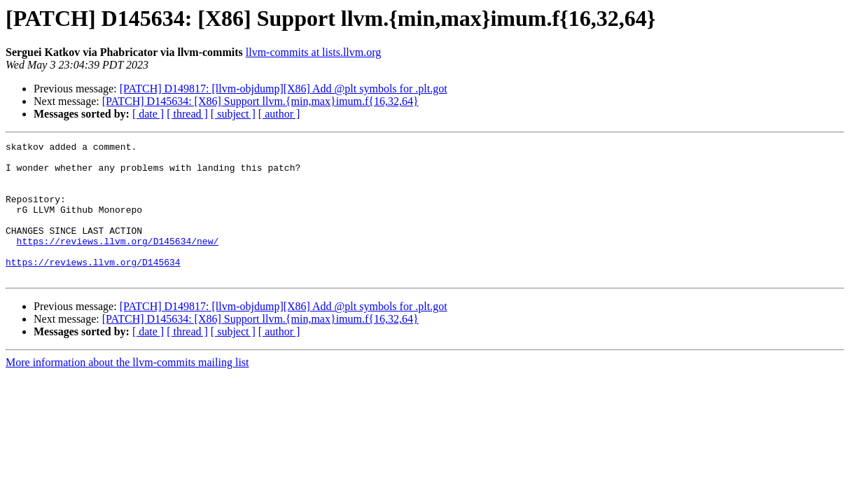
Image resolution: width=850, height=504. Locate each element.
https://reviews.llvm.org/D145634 (93, 287)
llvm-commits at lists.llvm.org (313, 52)
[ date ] (148, 114)
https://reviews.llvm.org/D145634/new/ (118, 262)
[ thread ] (187, 114)
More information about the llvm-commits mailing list (127, 390)
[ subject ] (233, 114)
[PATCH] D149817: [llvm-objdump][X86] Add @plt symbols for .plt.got (284, 89)
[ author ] (279, 114)
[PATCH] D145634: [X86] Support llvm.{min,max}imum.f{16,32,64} (260, 101)
